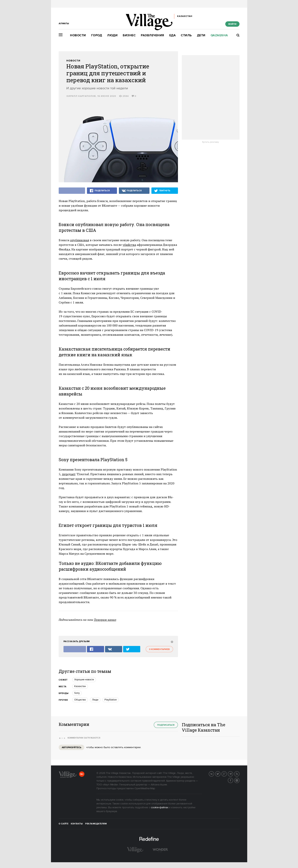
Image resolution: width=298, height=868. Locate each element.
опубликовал (80, 240)
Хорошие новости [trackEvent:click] (84, 680)
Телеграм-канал (105, 620)
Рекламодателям (96, 824)
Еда (173, 35)
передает (69, 474)
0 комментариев (159, 649)
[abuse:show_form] (172, 642)
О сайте (64, 824)
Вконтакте (214, 773)
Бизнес (129, 35)
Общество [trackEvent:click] (80, 700)
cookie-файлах (160, 807)
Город (97, 35)
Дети (201, 35)
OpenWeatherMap (145, 788)
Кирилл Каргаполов (81, 96)
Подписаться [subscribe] (166, 725)
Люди (112, 35)
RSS (239, 773)
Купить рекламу (211, 142)
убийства (129, 245)
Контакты (77, 824)
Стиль (186, 35)
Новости (78, 35)
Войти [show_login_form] (232, 24)
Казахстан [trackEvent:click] (80, 686)
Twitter (220, 773)
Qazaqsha (219, 35)
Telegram (233, 773)
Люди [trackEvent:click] (95, 700)
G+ (227, 773)
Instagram (239, 780)
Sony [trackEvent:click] (77, 693)
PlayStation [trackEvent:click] (111, 700)
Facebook (233, 780)
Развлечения (152, 35)
